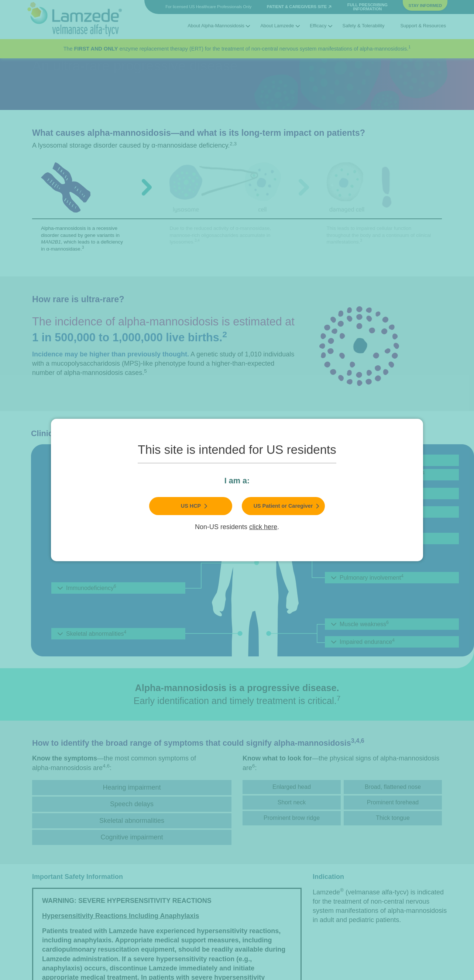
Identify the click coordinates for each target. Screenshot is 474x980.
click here (263, 527)
